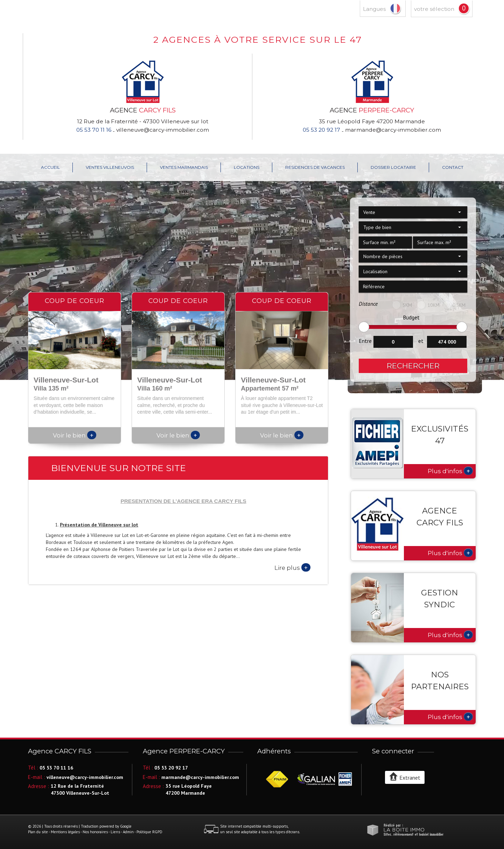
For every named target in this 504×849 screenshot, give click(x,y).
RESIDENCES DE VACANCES (315, 167)
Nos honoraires (95, 832)
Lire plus (292, 567)
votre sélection (434, 9)
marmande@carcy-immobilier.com (393, 130)
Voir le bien (75, 435)
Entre (365, 341)
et (421, 341)
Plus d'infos (450, 471)
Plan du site (38, 832)
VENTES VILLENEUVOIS (110, 167)
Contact (453, 167)
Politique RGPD (149, 832)
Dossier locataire (393, 167)
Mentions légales (65, 832)
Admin (128, 832)
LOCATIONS (247, 167)
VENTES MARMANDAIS (184, 167)
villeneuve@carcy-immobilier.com (163, 130)
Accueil (50, 167)
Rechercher (413, 366)
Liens (115, 832)
